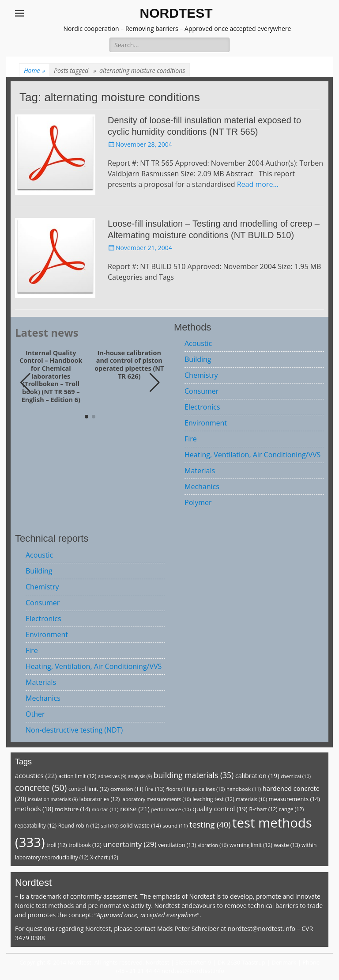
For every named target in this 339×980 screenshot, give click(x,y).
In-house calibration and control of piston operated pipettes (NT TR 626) (129, 365)
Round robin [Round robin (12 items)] (79, 826)
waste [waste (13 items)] (287, 845)
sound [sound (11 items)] (175, 826)
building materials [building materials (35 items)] (194, 775)
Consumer (202, 391)
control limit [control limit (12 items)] (89, 789)
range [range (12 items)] (291, 809)
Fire (191, 439)
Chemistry (201, 375)
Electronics (202, 407)
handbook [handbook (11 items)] (244, 789)
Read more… (258, 184)
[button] (155, 383)
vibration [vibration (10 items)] (213, 845)
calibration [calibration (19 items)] (257, 776)
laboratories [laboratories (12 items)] (100, 799)
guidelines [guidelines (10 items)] (208, 789)
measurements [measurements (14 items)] (294, 799)
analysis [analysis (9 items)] (140, 776)
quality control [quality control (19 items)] (220, 809)
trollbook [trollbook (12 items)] (85, 845)
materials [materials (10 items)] (251, 799)
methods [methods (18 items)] (34, 809)
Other (35, 714)
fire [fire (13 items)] (154, 789)
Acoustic (198, 343)
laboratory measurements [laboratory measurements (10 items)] (156, 799)
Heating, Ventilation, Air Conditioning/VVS (252, 455)
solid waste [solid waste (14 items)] (140, 825)
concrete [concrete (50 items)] (41, 788)
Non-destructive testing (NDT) (74, 730)
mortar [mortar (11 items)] (105, 809)
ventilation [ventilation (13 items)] (177, 845)
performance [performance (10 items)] (171, 809)
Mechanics (202, 486)
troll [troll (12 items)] (56, 845)
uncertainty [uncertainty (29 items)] (130, 844)
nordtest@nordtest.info (262, 929)
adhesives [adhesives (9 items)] (112, 776)
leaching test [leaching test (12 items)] (213, 799)
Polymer (198, 502)
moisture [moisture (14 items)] (72, 809)
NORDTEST (176, 13)
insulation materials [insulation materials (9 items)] (53, 799)
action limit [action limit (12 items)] (77, 776)
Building (198, 359)
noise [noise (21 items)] (135, 809)
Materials (200, 471)
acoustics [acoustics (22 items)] (36, 775)
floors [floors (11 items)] (178, 789)
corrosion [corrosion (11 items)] (127, 789)
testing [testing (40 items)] (210, 824)
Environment (206, 423)
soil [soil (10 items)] (110, 826)
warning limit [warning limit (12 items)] (251, 845)
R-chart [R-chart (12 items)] (263, 809)
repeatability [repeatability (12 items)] (36, 826)
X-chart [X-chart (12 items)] (104, 857)
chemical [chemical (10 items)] (296, 776)
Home (34, 70)
